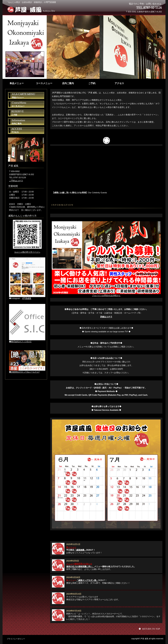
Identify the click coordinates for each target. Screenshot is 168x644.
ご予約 (26, 113)
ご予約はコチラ (16, 181)
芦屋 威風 (33, 9)
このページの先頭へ (150, 629)
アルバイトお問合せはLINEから (106, 295)
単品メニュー (26, 96)
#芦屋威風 (27, 298)
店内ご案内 (26, 122)
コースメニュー (26, 104)
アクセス (26, 130)
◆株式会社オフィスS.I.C (20, 342)
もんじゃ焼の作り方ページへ (27, 252)
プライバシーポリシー (16, 639)
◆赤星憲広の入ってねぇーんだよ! (24, 372)
